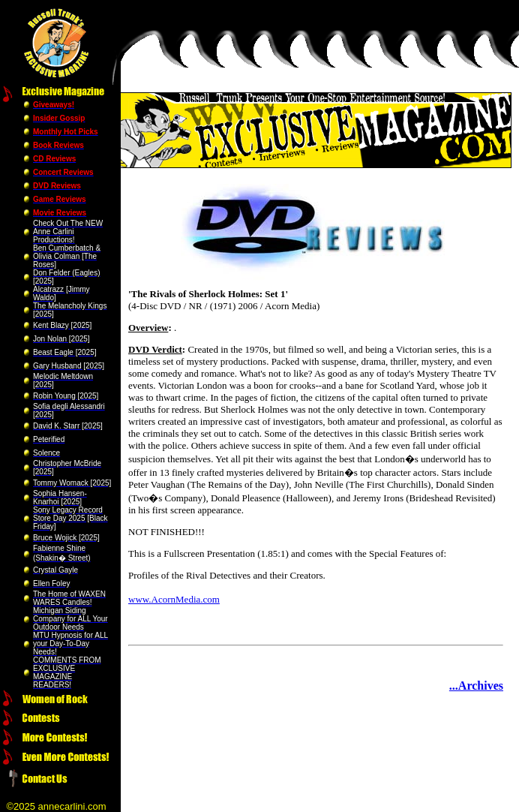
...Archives (476, 686)
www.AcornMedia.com (174, 599)
